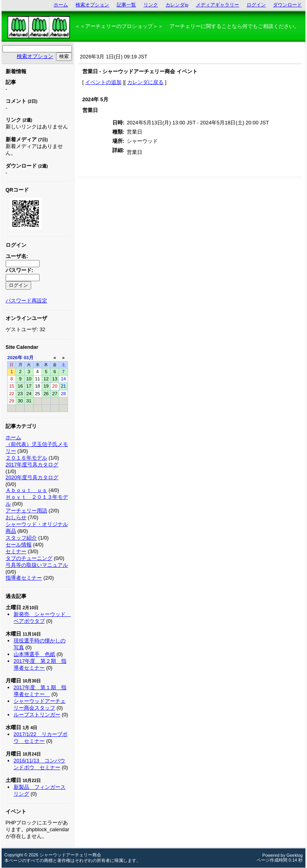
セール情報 (19, 545)
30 (20, 401)
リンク (151, 5)
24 (29, 394)
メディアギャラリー (217, 5)
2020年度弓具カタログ (32, 477)
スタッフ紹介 (21, 538)
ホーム (61, 5)
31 (29, 401)
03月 (29, 358)
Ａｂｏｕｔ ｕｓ (26, 490)
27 (55, 394)
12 (46, 379)
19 (46, 386)
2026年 (15, 358)
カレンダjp (177, 5)
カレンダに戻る (145, 82)
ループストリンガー (37, 715)
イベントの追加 (103, 82)
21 (63, 386)
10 (29, 379)
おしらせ (16, 517)
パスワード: (19, 270)
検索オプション (92, 5)
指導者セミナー (24, 578)
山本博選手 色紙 (34, 654)
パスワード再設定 (26, 301)
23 (20, 394)
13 (55, 379)
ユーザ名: (17, 256)
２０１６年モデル (26, 458)
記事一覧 (126, 5)
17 (29, 386)
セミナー (16, 551)
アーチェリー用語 (26, 511)
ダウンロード (287, 5)
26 (46, 394)
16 (20, 386)
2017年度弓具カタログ (32, 465)
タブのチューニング (29, 558)
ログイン (256, 5)
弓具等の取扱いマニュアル (37, 565)
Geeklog (295, 855)
